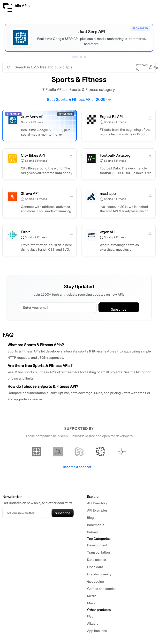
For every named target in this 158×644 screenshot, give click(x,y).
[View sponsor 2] (81, 57)
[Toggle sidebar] (10, 10)
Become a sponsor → (79, 467)
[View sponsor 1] (75, 57)
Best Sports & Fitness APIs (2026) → (79, 99)
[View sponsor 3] (85, 57)
